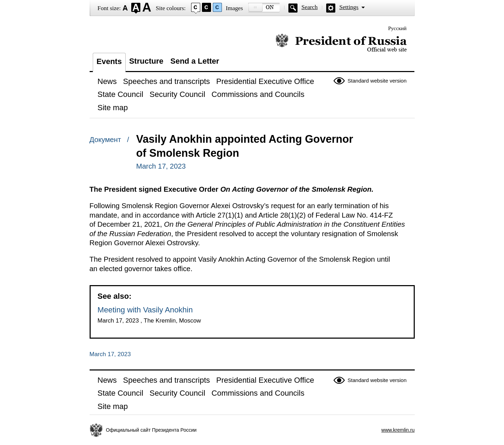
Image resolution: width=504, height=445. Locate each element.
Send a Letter (195, 61)
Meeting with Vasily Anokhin (145, 310)
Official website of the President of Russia (341, 43)
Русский (397, 28)
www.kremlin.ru (398, 430)
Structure (146, 61)
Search (309, 7)
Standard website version (377, 81)
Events (109, 61)
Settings (349, 7)
